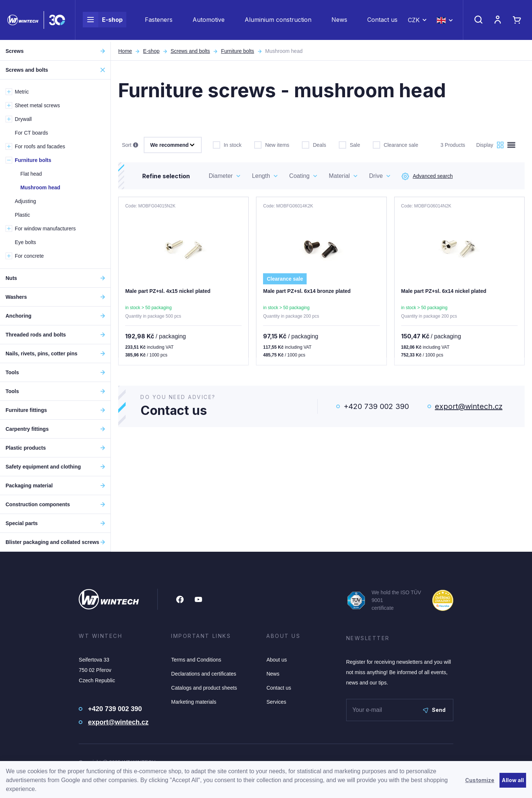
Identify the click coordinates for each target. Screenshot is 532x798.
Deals (314, 144)
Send (434, 710)
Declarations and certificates (204, 674)
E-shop (103, 21)
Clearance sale (395, 144)
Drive (376, 176)
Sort (130, 145)
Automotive (209, 21)
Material (339, 176)
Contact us (382, 21)
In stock (227, 144)
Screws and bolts (190, 51)
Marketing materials (194, 702)
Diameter (221, 176)
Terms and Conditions (196, 660)
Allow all (513, 780)
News (339, 21)
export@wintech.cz (469, 406)
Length (261, 176)
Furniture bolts (237, 51)
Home (125, 51)
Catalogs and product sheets (204, 688)
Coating (299, 176)
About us (277, 660)
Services (276, 702)
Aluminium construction (278, 21)
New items (272, 144)
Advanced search (427, 176)
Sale (349, 144)
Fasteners (159, 21)
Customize (480, 780)
